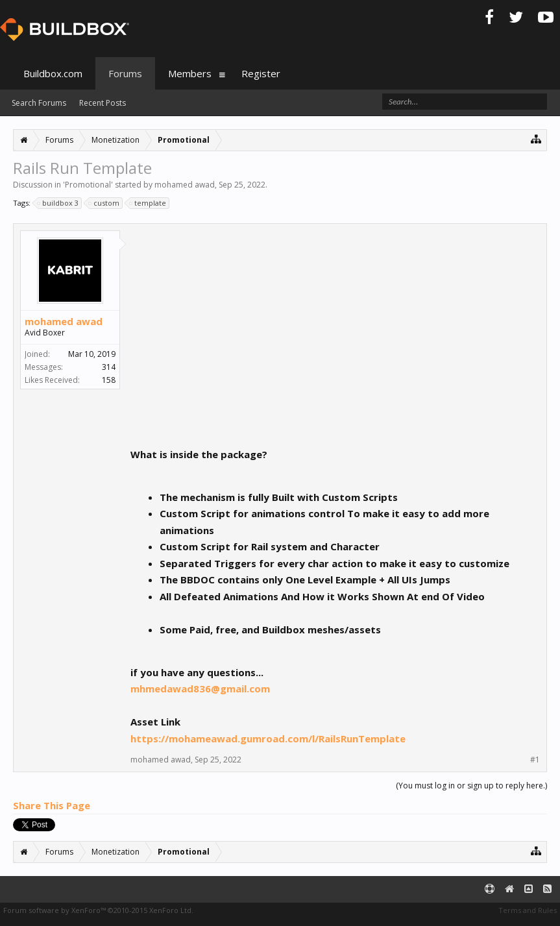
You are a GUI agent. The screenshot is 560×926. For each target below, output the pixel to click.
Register (261, 73)
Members (190, 73)
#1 (535, 760)
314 (109, 367)
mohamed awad (185, 185)
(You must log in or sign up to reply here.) (471, 786)
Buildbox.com (53, 73)
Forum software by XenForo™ (98, 910)
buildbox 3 (58, 203)
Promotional (88, 185)
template (148, 203)
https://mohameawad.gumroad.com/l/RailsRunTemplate (268, 738)
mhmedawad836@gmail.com (200, 688)
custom (104, 203)
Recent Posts (103, 103)
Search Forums (39, 103)
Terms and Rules (528, 910)
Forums (125, 73)
